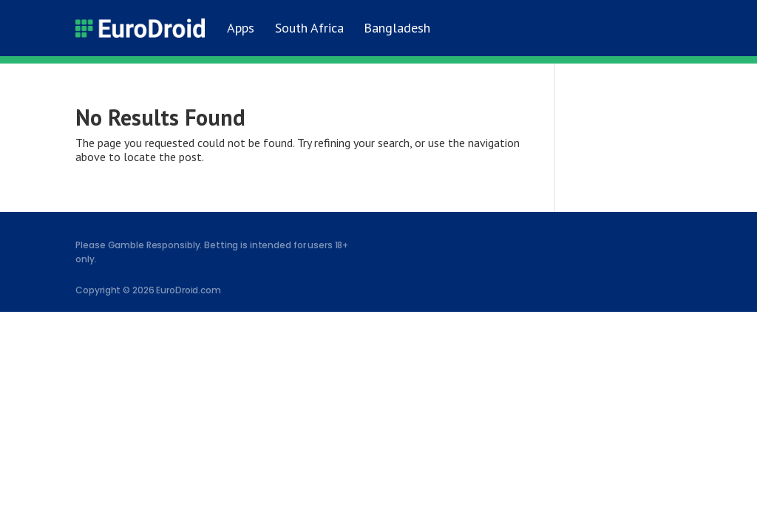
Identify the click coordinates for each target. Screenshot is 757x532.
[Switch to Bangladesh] (395, 28)
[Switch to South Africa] (307, 28)
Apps (241, 28)
